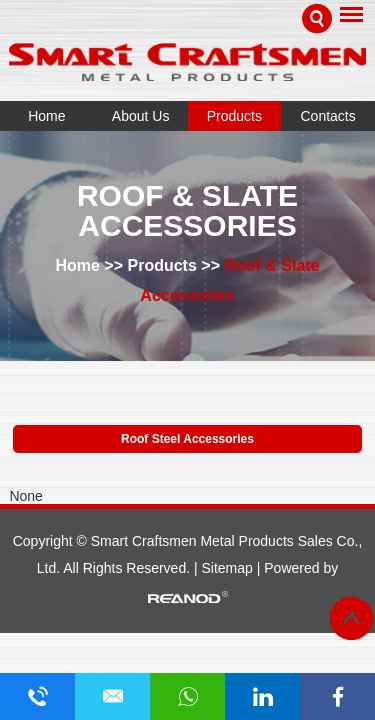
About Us (141, 116)
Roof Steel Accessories (187, 439)
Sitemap (229, 568)
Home (46, 116)
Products (234, 116)
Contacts (328, 116)
